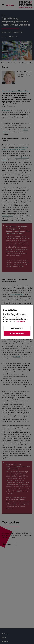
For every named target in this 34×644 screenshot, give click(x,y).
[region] (17, 322)
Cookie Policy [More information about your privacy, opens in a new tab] (21, 321)
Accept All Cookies (17, 333)
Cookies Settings (17, 328)
